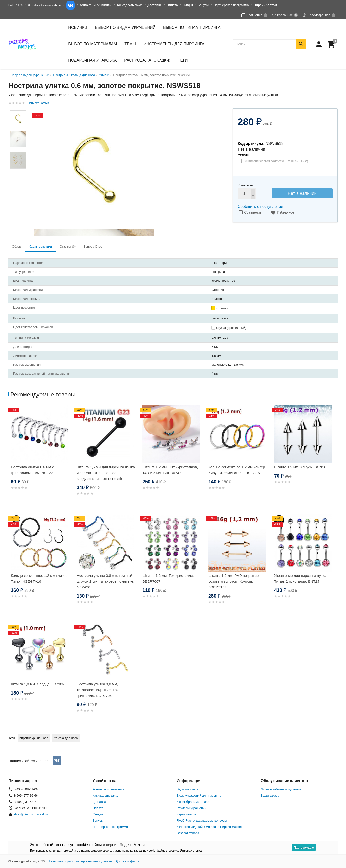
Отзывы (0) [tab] (68, 246)
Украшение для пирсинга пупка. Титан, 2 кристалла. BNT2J (301, 578)
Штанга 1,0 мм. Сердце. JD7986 (37, 684)
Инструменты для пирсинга (174, 44)
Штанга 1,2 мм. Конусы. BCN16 (300, 467)
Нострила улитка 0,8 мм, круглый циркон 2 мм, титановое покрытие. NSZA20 (105, 581)
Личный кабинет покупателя (281, 789)
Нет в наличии (302, 193)
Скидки (188, 5)
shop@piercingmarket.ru (48, 5)
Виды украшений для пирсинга (199, 795)
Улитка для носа (66, 738)
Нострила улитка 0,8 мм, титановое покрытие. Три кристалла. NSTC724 (98, 690)
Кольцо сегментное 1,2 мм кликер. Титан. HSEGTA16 (40, 578)
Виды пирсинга (188, 789)
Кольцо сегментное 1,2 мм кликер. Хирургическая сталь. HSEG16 (237, 470)
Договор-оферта (128, 861)
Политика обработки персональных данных (81, 861)
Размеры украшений (192, 808)
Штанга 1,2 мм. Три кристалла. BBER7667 (168, 578)
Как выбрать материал (193, 802)
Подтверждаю (304, 847)
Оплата (98, 808)
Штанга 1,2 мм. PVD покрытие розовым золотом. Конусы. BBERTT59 (233, 581)
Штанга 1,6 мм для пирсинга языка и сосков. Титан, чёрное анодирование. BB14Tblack (106, 473)
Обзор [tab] (17, 246)
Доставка (99, 802)
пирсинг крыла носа (34, 738)
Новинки (78, 28)
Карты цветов (186, 814)
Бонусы (203, 5)
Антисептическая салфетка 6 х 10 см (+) (276, 161)
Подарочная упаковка (92, 60)
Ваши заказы (270, 795)
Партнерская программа (231, 5)
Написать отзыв (38, 103)
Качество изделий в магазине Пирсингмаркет (209, 827)
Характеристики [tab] (40, 246)
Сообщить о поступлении (260, 207)
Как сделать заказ (130, 5)
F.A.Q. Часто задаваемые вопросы (202, 820)
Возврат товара (188, 833)
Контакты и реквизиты (96, 5)
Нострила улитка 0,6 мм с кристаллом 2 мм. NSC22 (32, 470)
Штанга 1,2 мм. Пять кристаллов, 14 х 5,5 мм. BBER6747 (170, 470)
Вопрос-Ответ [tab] (93, 246)
